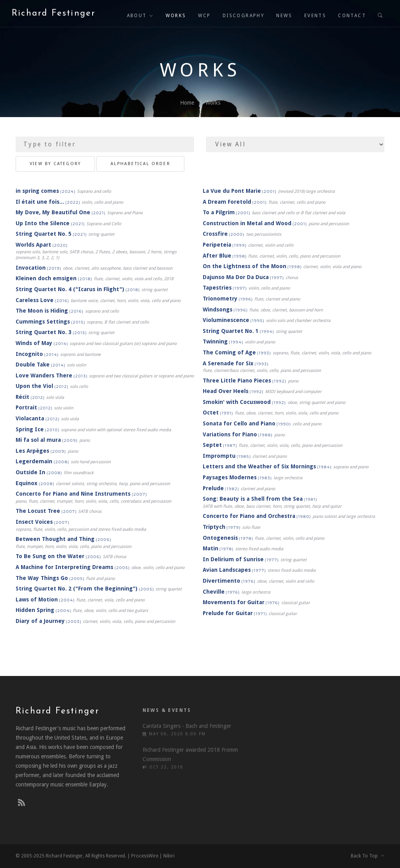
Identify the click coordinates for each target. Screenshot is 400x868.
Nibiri (169, 856)
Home (187, 103)
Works (176, 16)
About (137, 16)
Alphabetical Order (140, 164)
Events (315, 16)
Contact (352, 16)
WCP (204, 16)
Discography (244, 16)
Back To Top (368, 856)
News (284, 16)
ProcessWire (145, 856)
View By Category (55, 164)
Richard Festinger (54, 13)
